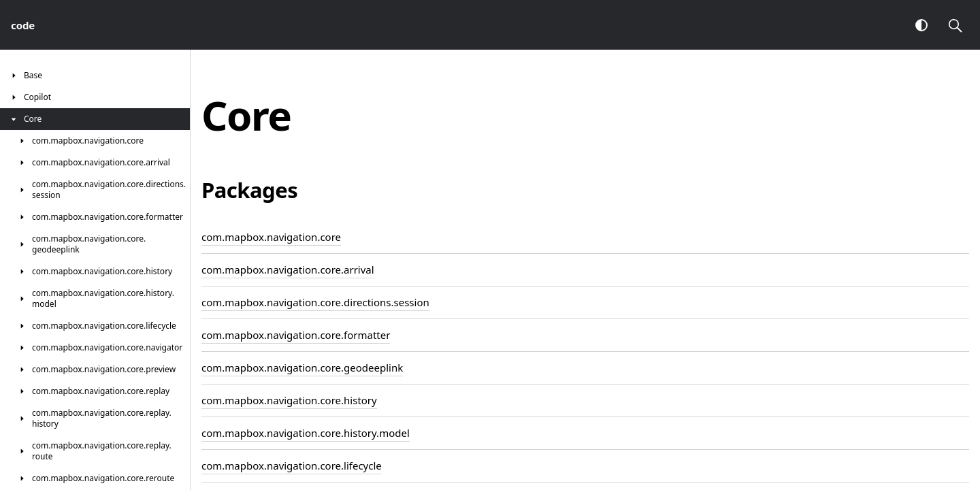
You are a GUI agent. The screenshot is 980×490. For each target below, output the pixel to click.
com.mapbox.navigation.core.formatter (296, 335)
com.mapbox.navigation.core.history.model (306, 433)
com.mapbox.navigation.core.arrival (288, 269)
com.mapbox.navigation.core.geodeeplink (302, 367)
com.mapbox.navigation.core (271, 237)
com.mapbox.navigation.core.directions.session (315, 302)
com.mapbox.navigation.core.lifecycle (292, 465)
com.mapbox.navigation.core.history (289, 400)
